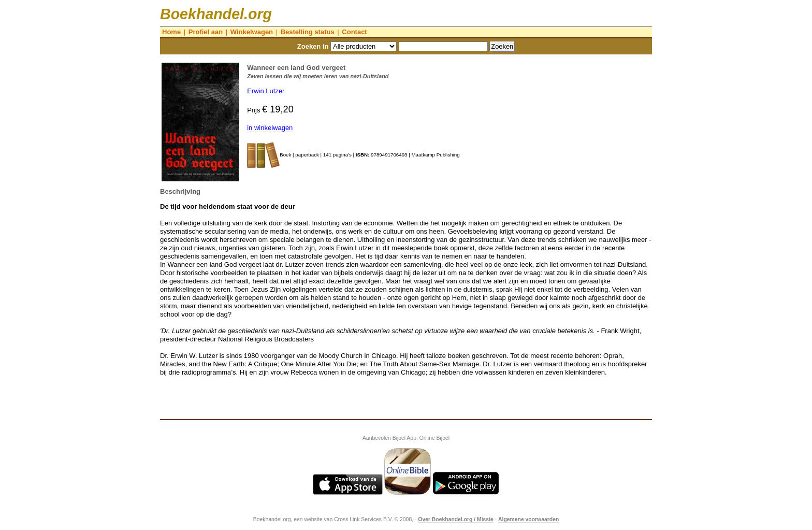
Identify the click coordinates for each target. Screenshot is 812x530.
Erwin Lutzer (266, 91)
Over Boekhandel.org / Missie (456, 519)
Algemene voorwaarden (528, 519)
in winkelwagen (270, 128)
